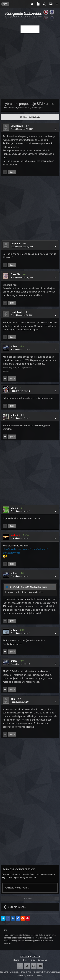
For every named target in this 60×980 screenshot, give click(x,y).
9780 (26, 535)
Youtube (40, 966)
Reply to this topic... (17, 888)
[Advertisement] (30, 65)
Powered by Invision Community (30, 975)
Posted (22, 129)
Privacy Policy (29, 960)
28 (22, 346)
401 (22, 630)
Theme (17, 960)
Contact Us (42, 960)
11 (23, 508)
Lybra (41, 107)
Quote (12, 172)
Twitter (27, 966)
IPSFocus (36, 956)
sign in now (7, 878)
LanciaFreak (12, 107)
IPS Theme (25, 956)
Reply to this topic (32, 117)
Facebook (20, 966)
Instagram (34, 966)
